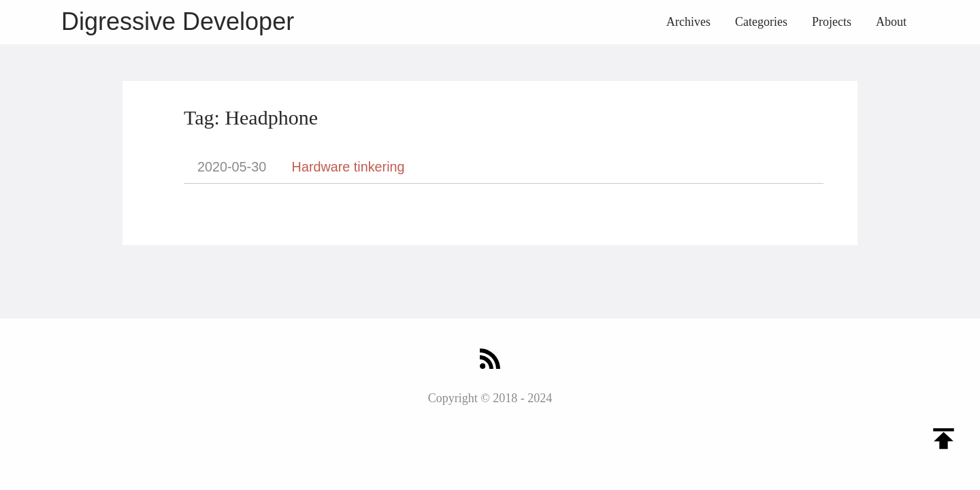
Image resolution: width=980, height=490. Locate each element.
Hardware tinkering (348, 167)
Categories (761, 22)
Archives (688, 22)
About (891, 22)
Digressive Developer (178, 21)
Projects (832, 22)
